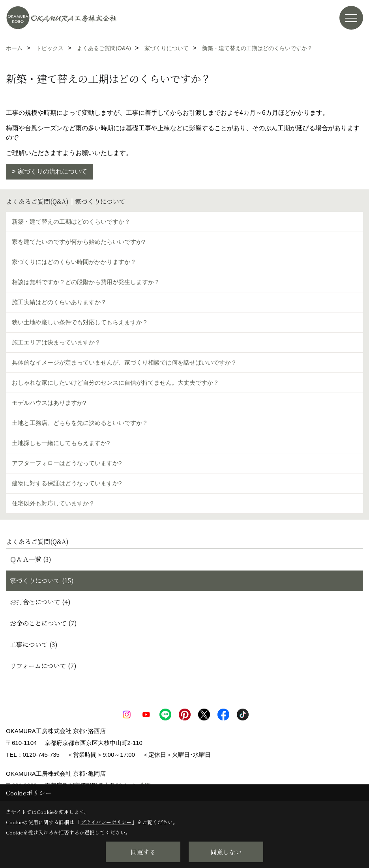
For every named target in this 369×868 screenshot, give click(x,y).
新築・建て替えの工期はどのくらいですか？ (71, 222)
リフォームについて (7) (43, 666)
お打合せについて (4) (40, 602)
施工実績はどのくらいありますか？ (59, 302)
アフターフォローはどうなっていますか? (67, 463)
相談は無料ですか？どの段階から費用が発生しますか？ (86, 282)
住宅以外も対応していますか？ (53, 503)
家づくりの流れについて (52, 171)
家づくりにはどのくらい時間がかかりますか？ (74, 262)
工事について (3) (34, 644)
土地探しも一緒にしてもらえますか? (61, 443)
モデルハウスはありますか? (49, 403)
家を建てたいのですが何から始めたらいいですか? (79, 242)
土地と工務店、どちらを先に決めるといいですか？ (80, 423)
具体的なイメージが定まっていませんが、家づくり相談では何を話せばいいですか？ (124, 362)
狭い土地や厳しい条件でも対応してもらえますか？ (80, 322)
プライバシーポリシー (106, 822)
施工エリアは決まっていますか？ (56, 342)
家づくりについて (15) (42, 581)
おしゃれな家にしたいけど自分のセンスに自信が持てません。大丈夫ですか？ (115, 383)
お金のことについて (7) (43, 623)
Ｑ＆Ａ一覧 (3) (31, 559)
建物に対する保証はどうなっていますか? (67, 483)
